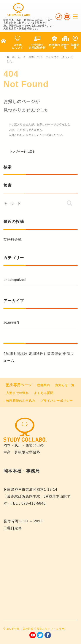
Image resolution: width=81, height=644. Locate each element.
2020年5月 (11, 323)
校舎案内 (43, 385)
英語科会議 (13, 239)
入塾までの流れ (17, 393)
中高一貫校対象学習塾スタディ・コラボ (39, 629)
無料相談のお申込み (21, 401)
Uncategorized (15, 280)
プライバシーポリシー (57, 401)
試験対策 (75, 42)
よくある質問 (44, 393)
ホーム (16, 57)
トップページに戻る (22, 152)
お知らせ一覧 (65, 385)
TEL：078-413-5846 (28, 503)
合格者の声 (54, 42)
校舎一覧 (65, 42)
